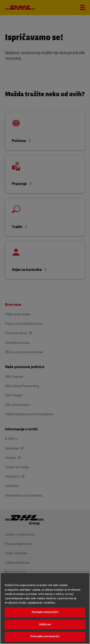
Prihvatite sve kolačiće (45, 636)
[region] (45, 608)
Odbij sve (45, 624)
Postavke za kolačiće (45, 612)
